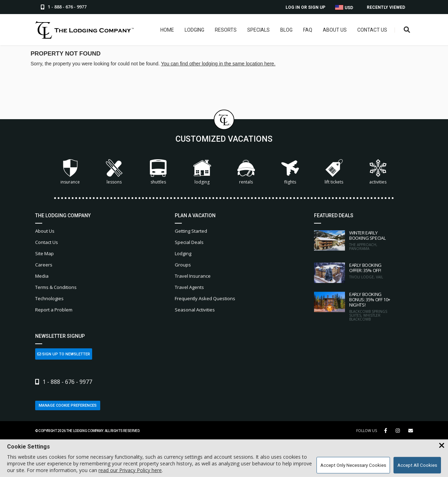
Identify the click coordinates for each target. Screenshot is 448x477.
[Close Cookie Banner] (442, 446)
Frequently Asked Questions (205, 298)
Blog (286, 30)
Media (42, 276)
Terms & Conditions (56, 287)
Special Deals (189, 242)
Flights (290, 172)
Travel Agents (189, 287)
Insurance (70, 172)
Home (167, 30)
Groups (183, 265)
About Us (335, 30)
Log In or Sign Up (305, 7)
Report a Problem (54, 310)
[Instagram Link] (398, 431)
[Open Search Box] (407, 30)
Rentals (246, 172)
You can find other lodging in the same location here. (218, 64)
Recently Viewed (386, 7)
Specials (258, 30)
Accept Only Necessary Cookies (353, 465)
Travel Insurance (193, 276)
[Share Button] (411, 431)
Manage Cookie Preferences (68, 405)
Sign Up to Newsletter (64, 354)
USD (344, 8)
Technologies (49, 298)
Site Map (44, 253)
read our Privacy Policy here (130, 470)
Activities (378, 172)
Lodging (194, 30)
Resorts (226, 30)
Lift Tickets (334, 172)
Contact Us (372, 30)
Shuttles (158, 172)
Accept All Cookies (417, 465)
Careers (44, 265)
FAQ (308, 30)
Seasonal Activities (195, 310)
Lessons (114, 172)
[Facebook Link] (386, 431)
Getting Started (191, 231)
